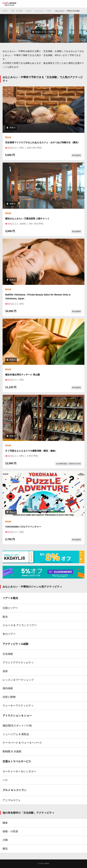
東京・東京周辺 (17, 11)
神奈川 (29, 11)
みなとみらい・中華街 (43, 11)
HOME (5, 11)
